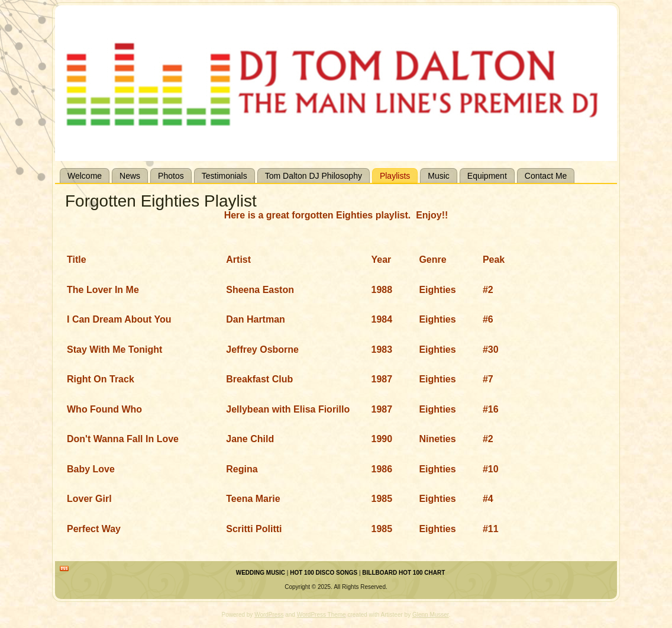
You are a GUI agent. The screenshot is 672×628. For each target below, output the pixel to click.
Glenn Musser (431, 615)
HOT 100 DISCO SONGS (324, 573)
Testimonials (224, 176)
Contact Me (546, 176)
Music (439, 176)
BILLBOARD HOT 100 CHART (403, 573)
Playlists (395, 176)
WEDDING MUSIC (261, 573)
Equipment (487, 176)
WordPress (269, 615)
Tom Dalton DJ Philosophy (314, 176)
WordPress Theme (322, 615)
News (130, 176)
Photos (171, 176)
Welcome (85, 176)
